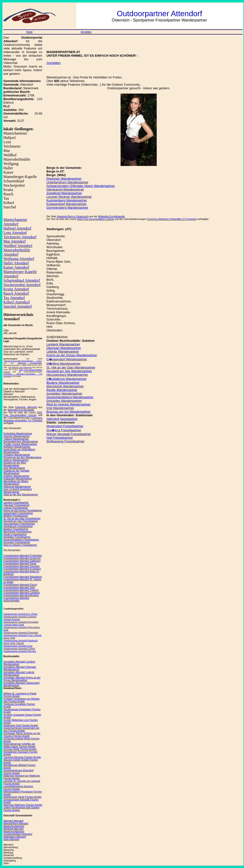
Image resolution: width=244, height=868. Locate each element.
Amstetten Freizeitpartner (17, 537)
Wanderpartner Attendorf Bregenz (20, 651)
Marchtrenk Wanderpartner (65, 386)
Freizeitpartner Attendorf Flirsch (20, 585)
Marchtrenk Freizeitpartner (17, 532)
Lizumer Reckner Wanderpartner (69, 197)
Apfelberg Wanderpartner (17, 447)
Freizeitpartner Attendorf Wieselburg (23, 577)
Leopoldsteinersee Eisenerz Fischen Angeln (18, 788)
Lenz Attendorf (15, 233)
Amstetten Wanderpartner (64, 393)
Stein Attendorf (11, 839)
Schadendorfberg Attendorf (18, 834)
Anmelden (86, 32)
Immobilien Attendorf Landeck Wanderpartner (19, 663)
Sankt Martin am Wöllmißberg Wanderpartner (19, 451)
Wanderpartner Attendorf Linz (18, 646)
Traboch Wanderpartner (16, 439)
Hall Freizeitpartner (60, 438)
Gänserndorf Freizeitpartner (18, 513)
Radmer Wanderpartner (16, 460)
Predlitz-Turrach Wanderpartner (20, 444)
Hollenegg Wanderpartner (17, 487)
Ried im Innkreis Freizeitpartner (20, 545)
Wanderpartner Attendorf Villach (19, 648)
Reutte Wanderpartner (62, 390)
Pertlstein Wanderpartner (17, 455)
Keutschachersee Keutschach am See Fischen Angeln (21, 729)
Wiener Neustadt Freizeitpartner (69, 434)
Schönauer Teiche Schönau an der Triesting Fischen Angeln (22, 735)
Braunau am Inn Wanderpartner (68, 412)
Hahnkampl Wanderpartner (65, 189)
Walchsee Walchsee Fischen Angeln (23, 805)
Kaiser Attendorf (16, 267)
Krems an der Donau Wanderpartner (72, 355)
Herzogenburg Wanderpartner (67, 375)
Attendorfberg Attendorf (16, 824)
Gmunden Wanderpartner (64, 401)
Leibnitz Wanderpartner (63, 352)
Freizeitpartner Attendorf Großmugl (22, 558)
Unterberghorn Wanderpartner (68, 182)
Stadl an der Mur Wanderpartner (21, 495)
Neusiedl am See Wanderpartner (69, 371)
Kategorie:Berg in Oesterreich (73, 216)
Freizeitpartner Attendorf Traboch (21, 590)
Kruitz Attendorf (16, 289)
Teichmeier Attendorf (20, 237)
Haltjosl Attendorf (17, 228)
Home (29, 32)
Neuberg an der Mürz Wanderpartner (15, 464)
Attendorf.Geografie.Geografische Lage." (23, 361)
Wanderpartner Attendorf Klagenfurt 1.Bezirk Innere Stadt (21, 623)
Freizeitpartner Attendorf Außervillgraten (16, 599)
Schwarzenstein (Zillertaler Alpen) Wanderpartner (81, 186)
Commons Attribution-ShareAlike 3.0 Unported (23, 419)
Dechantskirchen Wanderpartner (21, 441)
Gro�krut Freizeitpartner (64, 430)
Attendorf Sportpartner (62, 419)
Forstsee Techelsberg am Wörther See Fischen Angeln (21, 700)
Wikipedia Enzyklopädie (30, 363)
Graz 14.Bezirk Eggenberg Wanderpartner (18, 491)
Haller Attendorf (16, 263)
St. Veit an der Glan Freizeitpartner (22, 518)
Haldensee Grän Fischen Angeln (21, 725)
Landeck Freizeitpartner (16, 502)
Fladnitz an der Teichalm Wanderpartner (16, 472)
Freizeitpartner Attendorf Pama (20, 564)
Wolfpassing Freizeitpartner (66, 441)
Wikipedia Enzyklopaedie (21, 410)
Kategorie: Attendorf (26, 407)
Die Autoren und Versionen (20, 367)
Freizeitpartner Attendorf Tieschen (21, 566)
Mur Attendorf (15, 241)
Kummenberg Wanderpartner (67, 200)
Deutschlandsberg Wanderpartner (70, 397)
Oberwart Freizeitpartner (16, 505)
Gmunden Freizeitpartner (17, 542)
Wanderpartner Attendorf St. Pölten (20, 614)
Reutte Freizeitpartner (15, 534)
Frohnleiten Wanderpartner (18, 434)
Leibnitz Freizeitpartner (16, 508)
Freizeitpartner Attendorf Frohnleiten (23, 556)
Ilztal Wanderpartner (14, 468)
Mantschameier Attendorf (15, 222)
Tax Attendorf (14, 298)
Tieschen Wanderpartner (17, 436)
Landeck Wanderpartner (63, 344)
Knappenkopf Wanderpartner (67, 204)
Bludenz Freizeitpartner (16, 529)
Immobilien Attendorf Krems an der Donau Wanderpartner (22, 679)
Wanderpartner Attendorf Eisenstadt (21, 632)
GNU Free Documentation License (23, 414)
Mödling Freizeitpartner (16, 516)
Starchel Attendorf (18, 306)
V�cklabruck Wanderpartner (67, 379)
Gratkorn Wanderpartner (16, 476)
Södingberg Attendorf (15, 837)
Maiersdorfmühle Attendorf (17, 252)
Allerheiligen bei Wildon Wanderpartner (16, 483)
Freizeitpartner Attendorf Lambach (22, 593)
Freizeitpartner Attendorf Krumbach (22, 569)
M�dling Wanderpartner (64, 364)
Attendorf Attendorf (13, 821)
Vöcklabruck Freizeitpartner (18, 526)
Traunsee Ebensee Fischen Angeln (22, 757)
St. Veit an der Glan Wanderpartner (71, 367)
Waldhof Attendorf (18, 246)
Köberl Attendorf (17, 302)
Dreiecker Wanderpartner (64, 179)
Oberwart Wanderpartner (64, 348)
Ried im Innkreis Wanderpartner (69, 404)
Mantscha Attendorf (14, 826)
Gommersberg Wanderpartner (67, 208)
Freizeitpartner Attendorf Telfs (19, 587)
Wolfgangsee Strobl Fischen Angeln (22, 797)
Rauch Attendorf (16, 293)
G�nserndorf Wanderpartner (67, 359)
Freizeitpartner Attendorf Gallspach (22, 561)
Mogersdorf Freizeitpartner (65, 426)
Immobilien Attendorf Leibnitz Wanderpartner (19, 674)
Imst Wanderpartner (60, 408)
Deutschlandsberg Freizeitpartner (21, 540)
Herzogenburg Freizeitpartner (19, 524)
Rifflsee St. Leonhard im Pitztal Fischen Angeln (20, 695)
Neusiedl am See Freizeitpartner (21, 521)
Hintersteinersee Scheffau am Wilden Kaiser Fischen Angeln (19, 745)
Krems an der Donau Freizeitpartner (23, 510)
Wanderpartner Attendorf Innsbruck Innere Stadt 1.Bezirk (20, 642)
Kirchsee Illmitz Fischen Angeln (20, 749)
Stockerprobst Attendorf (22, 285)
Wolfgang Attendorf (19, 259)
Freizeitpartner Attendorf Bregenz (21, 595)
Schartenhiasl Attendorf (22, 280)
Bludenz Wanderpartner (63, 383)
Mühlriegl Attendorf (13, 829)
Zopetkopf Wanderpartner (64, 193)
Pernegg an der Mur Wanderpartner (22, 457)
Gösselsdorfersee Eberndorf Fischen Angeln (18, 772)
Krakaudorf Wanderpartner (18, 479)
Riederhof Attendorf (14, 831)
